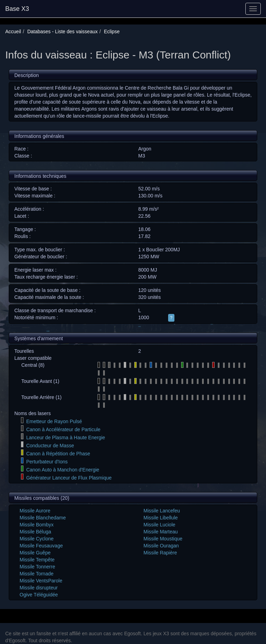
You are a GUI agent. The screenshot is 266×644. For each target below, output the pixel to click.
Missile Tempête (37, 560)
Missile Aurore (35, 511)
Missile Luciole (160, 525)
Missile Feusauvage (41, 546)
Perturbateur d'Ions (47, 462)
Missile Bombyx (37, 525)
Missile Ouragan (161, 546)
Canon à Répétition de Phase (58, 454)
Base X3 (17, 9)
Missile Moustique (163, 539)
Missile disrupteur (39, 588)
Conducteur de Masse (50, 446)
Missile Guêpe (35, 553)
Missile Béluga (35, 532)
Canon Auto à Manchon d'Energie (63, 470)
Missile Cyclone (37, 539)
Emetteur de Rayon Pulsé (54, 421)
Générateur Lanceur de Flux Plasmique (69, 478)
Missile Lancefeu (162, 511)
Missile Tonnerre (37, 567)
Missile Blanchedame (43, 518)
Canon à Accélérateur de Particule (63, 429)
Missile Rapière (160, 553)
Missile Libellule (161, 518)
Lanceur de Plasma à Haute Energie (66, 437)
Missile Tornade (37, 574)
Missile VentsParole (41, 581)
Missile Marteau (161, 532)
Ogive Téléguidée (39, 595)
